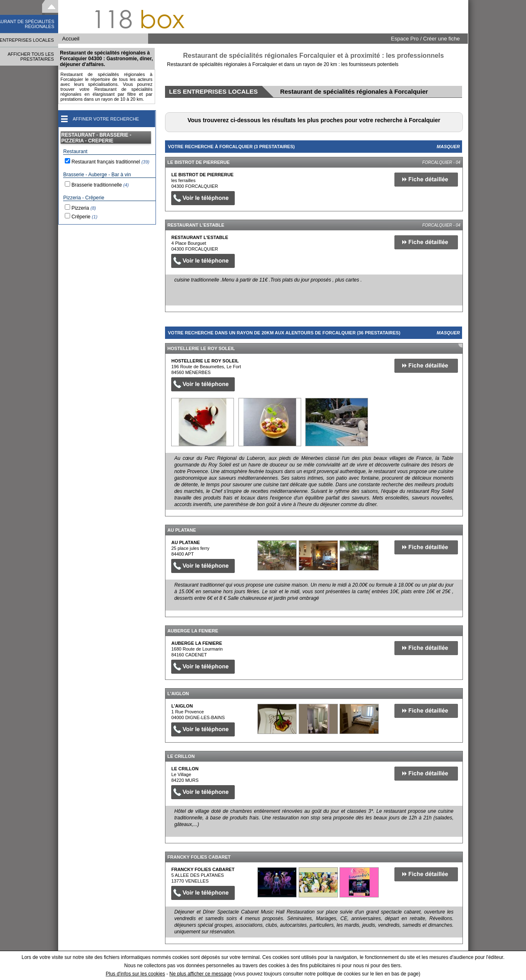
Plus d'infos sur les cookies (135, 974)
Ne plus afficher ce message (201, 974)
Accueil (71, 39)
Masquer (448, 147)
